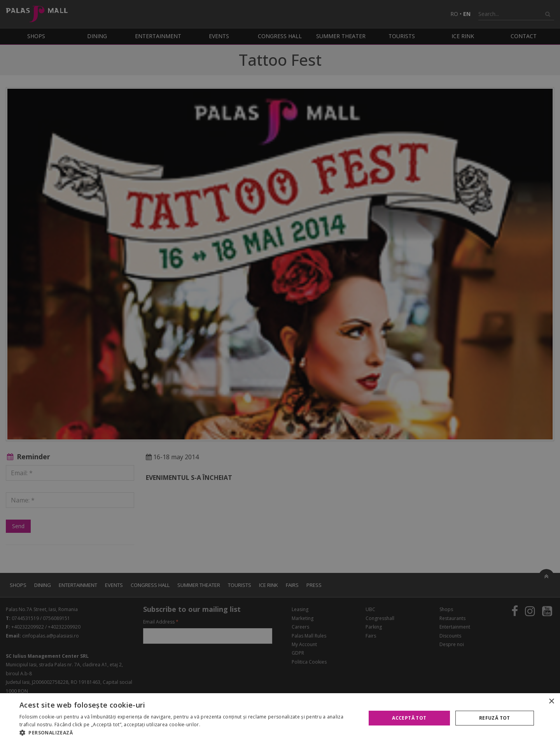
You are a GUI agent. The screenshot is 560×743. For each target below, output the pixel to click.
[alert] (280, 371)
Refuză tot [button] (495, 718)
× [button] (551, 702)
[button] (188, 733)
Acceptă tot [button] (409, 718)
